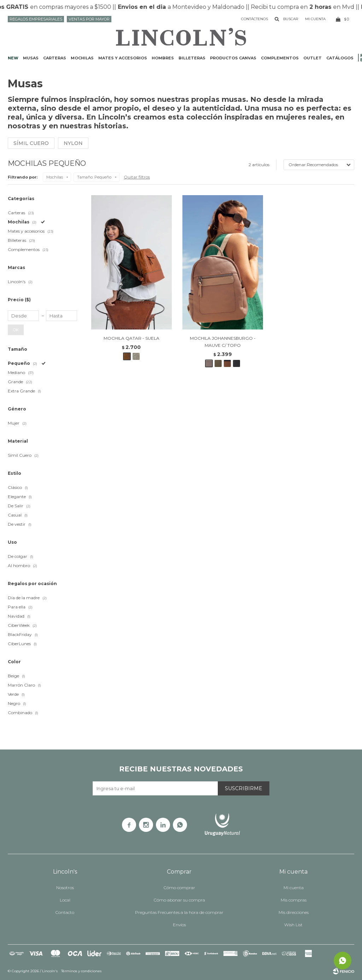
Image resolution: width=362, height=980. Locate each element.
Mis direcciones (294, 912)
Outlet (313, 58)
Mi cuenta (294, 888)
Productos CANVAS (233, 58)
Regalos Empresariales (36, 19)
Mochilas (82, 58)
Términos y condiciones (81, 971)
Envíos (179, 925)
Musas (31, 58)
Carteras (55, 58)
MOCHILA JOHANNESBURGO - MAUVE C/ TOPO (223, 342)
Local (65, 900)
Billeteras (192, 58)
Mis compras (294, 900)
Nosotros (65, 888)
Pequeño (94, 177)
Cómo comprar (179, 888)
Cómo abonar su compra (179, 900)
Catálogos (340, 58)
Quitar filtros (137, 177)
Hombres (163, 58)
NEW (13, 58)
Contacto (65, 912)
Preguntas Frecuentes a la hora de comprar (179, 912)
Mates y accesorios (123, 58)
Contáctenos (255, 19)
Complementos (280, 58)
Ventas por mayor (89, 19)
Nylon (73, 143)
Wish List (293, 925)
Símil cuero (31, 143)
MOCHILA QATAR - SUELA (132, 338)
